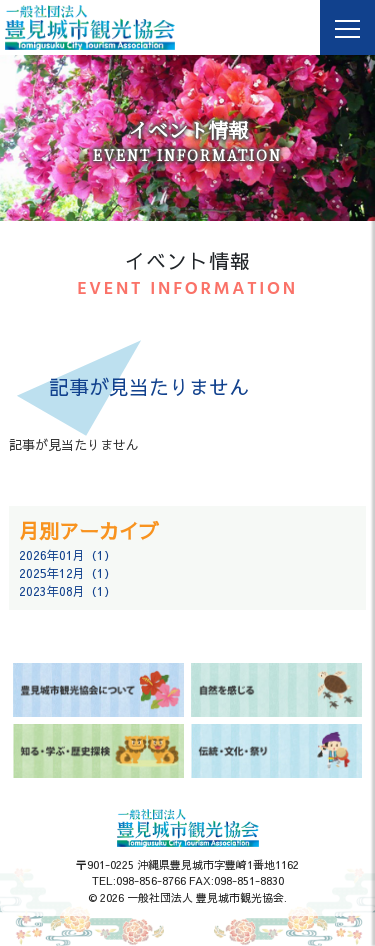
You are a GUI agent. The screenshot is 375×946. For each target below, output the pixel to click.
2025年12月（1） (67, 573)
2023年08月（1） (67, 591)
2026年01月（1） (67, 555)
